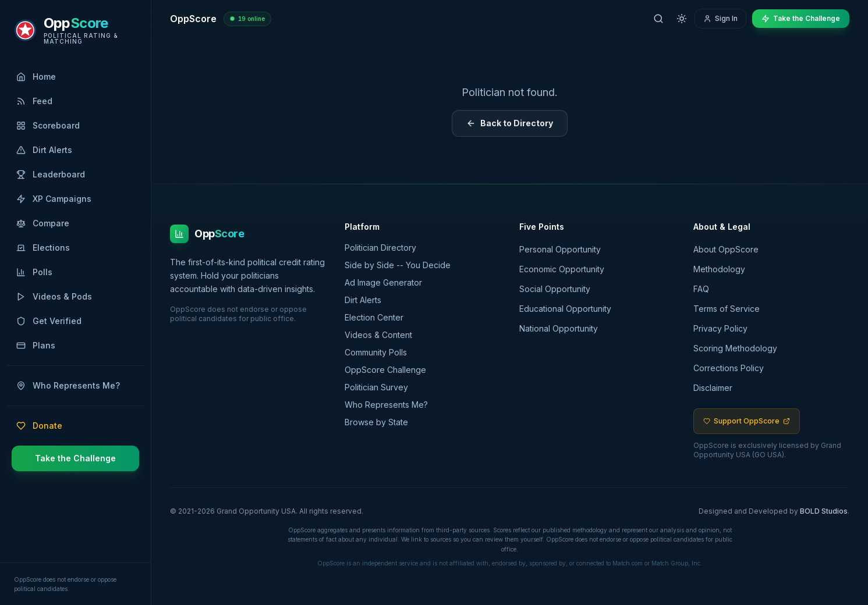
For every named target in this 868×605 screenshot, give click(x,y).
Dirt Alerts (367, 300)
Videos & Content (382, 335)
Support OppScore (747, 421)
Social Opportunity (555, 289)
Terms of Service (727, 309)
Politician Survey (380, 387)
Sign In (720, 18)
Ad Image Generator (387, 282)
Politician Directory (385, 248)
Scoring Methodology (735, 348)
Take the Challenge (75, 458)
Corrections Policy (729, 368)
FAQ (701, 289)
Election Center (378, 317)
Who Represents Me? (390, 405)
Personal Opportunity (560, 249)
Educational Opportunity (565, 309)
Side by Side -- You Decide (402, 265)
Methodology (719, 269)
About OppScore (726, 249)
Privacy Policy (720, 328)
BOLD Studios (824, 511)
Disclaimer (713, 388)
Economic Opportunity (562, 269)
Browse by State (380, 422)
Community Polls (380, 352)
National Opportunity (559, 328)
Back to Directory (510, 123)
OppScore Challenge (389, 370)
